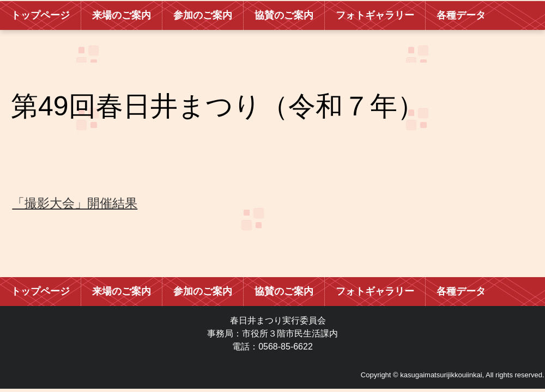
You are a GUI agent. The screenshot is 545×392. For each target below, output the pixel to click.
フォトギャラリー (375, 15)
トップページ (40, 15)
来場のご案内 (122, 15)
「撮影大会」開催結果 (75, 203)
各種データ (461, 15)
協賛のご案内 (284, 15)
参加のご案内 (203, 15)
